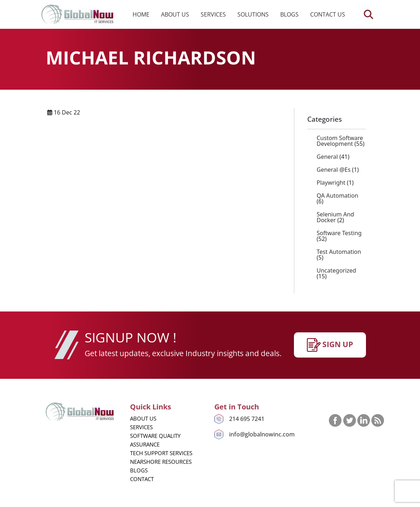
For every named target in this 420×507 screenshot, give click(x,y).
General (327, 157)
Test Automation (339, 252)
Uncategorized (336, 270)
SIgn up (330, 345)
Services (213, 14)
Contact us (328, 14)
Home (141, 14)
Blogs (289, 14)
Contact (142, 479)
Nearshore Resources (161, 462)
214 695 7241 (247, 419)
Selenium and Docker (335, 217)
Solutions (253, 14)
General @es (334, 170)
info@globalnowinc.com (262, 434)
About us (175, 14)
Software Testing (339, 233)
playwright (331, 183)
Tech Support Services (161, 453)
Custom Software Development (340, 141)
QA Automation (338, 196)
